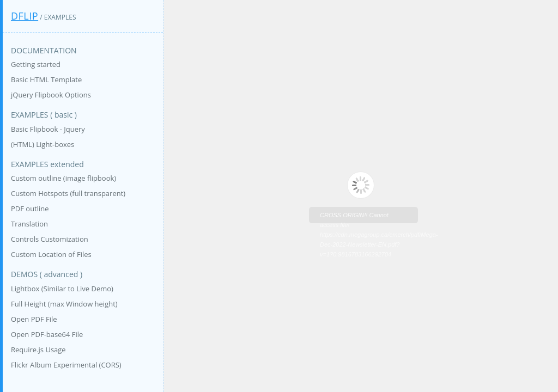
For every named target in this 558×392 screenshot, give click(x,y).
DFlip (25, 16)
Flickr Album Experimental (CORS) (66, 365)
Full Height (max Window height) (64, 304)
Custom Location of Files (51, 254)
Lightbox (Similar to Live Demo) (62, 289)
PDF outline (30, 209)
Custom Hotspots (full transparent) (68, 193)
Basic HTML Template (46, 79)
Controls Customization (50, 239)
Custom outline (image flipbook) (63, 178)
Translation (29, 224)
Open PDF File (34, 319)
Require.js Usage (38, 350)
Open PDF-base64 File (47, 334)
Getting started (36, 64)
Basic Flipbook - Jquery (48, 129)
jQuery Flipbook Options (51, 95)
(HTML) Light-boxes (43, 144)
